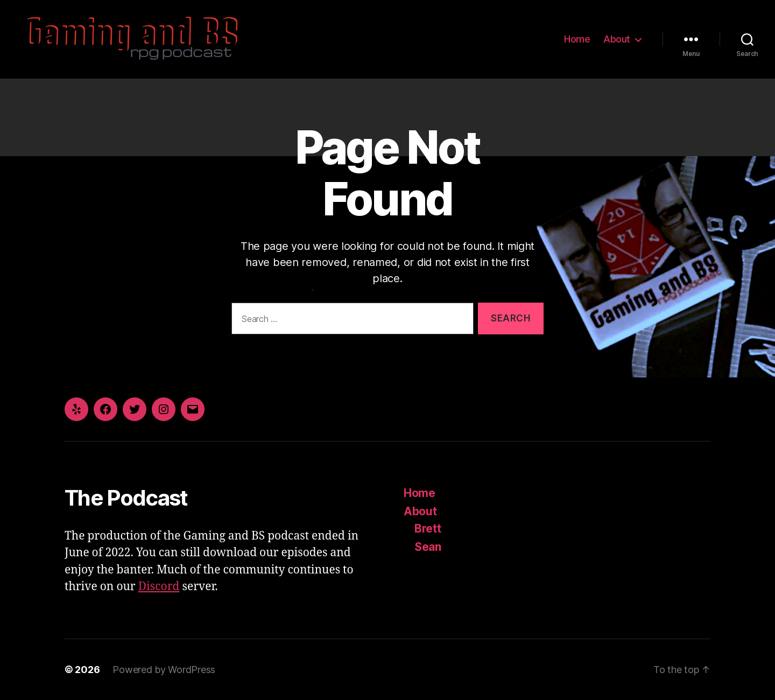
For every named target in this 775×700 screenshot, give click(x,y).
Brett (428, 528)
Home (577, 39)
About (617, 39)
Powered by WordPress (164, 670)
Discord (159, 587)
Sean (428, 547)
